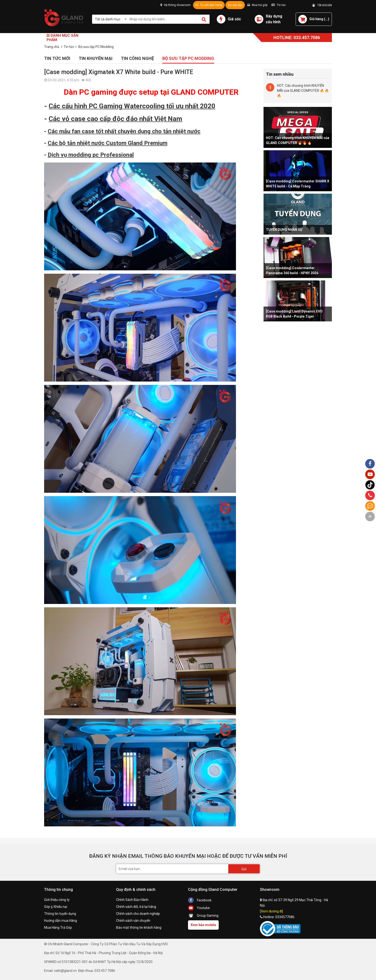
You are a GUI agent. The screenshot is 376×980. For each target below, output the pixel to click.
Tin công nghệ (137, 58)
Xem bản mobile (203, 925)
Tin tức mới (57, 58)
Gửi (244, 869)
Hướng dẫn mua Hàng (61, 921)
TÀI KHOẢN (322, 5)
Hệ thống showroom (176, 5)
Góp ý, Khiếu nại (56, 907)
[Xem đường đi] (271, 911)
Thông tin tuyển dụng (60, 914)
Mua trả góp (257, 5)
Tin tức (279, 5)
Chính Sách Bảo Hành (132, 900)
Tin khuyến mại (96, 58)
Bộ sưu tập (235, 5)
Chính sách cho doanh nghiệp (138, 914)
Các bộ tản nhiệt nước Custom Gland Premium (108, 143)
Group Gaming (203, 916)
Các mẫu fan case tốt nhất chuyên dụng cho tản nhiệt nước (124, 131)
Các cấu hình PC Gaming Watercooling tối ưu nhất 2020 (132, 106)
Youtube (199, 908)
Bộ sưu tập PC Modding (188, 58)
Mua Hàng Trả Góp (58, 928)
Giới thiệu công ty (57, 900)
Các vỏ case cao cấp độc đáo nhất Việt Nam (115, 119)
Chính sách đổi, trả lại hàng (136, 907)
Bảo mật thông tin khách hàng (139, 928)
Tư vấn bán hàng (209, 5)
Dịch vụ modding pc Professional (91, 155)
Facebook (200, 900)
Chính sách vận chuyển (133, 921)
